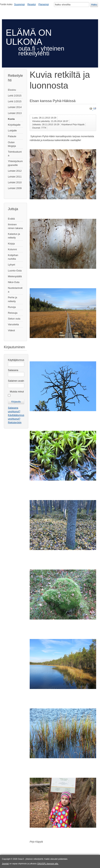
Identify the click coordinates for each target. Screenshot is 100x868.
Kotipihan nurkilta (13, 257)
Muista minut (17, 392)
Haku (94, 5)
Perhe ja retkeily (13, 299)
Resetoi (32, 4)
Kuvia (11, 119)
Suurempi (19, 4)
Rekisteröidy (15, 422)
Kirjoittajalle (14, 125)
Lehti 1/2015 (15, 101)
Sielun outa (14, 319)
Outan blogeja (12, 144)
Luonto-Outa (15, 271)
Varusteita (13, 324)
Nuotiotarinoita (15, 290)
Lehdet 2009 (15, 188)
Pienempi (44, 4)
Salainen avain (16, 381)
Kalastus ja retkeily (14, 236)
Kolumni (12, 249)
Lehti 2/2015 (15, 96)
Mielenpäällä (15, 276)
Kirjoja (11, 244)
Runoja (12, 307)
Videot (11, 330)
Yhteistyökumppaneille (15, 163)
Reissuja (13, 313)
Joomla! (5, 864)
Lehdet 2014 (15, 107)
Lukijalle (12, 131)
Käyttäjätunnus (16, 360)
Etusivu (12, 90)
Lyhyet (11, 265)
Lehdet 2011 (15, 177)
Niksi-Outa (14, 282)
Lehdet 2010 (15, 182)
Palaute (12, 136)
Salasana (13, 370)
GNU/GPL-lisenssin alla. (48, 864)
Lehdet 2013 (15, 113)
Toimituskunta (15, 154)
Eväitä (11, 219)
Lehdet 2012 (15, 171)
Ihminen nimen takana (15, 226)
